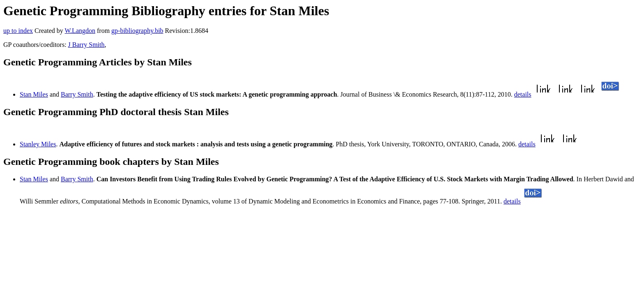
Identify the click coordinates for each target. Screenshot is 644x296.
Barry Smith (77, 94)
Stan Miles (34, 94)
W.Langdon (80, 31)
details (523, 94)
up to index (18, 31)
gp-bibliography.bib (137, 31)
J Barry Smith (86, 45)
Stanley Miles (38, 144)
